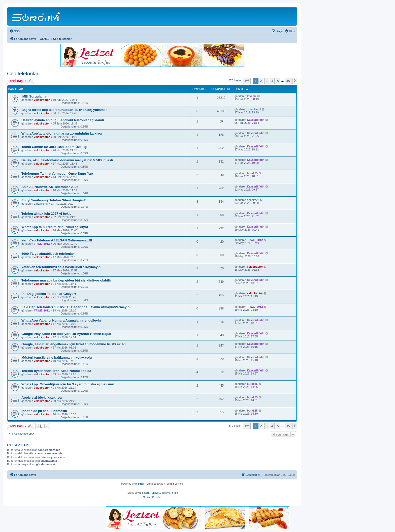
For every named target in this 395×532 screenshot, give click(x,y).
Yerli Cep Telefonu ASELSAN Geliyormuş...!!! (57, 240)
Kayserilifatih (256, 120)
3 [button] (267, 81)
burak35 (252, 173)
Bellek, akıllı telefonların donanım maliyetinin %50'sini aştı (67, 160)
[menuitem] (15, 31)
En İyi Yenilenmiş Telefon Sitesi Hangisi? (54, 200)
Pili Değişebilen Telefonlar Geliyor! (49, 294)
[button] (247, 81)
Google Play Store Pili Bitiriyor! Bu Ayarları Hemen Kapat (66, 334)
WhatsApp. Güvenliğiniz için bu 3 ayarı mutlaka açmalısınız (68, 384)
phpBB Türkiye (150, 493)
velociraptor (42, 100)
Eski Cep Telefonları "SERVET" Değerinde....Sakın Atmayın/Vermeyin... (77, 307)
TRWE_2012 (42, 244)
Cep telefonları (23, 74)
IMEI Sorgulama (34, 96)
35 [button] (288, 81)
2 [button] (261, 81)
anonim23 (253, 200)
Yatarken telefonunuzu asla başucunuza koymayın (61, 267)
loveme (252, 96)
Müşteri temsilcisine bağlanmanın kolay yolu (57, 357)
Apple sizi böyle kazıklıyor (42, 398)
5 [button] (278, 81)
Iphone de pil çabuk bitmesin (44, 411)
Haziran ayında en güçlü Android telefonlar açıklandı (63, 120)
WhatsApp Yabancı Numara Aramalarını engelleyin (61, 320)
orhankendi (254, 109)
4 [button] (272, 81)
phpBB (139, 484)
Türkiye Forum (170, 493)
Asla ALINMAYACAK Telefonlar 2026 (50, 187)
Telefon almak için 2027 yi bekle (46, 214)
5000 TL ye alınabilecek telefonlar (48, 254)
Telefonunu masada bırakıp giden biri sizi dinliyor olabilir (66, 280)
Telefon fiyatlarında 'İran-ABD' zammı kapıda (56, 371)
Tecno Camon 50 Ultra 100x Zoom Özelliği (54, 147)
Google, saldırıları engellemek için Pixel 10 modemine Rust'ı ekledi (74, 344)
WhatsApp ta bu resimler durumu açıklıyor (55, 227)
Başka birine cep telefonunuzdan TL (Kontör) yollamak (64, 110)
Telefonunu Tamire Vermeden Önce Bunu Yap (57, 174)
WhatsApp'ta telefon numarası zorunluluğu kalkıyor (62, 133)
